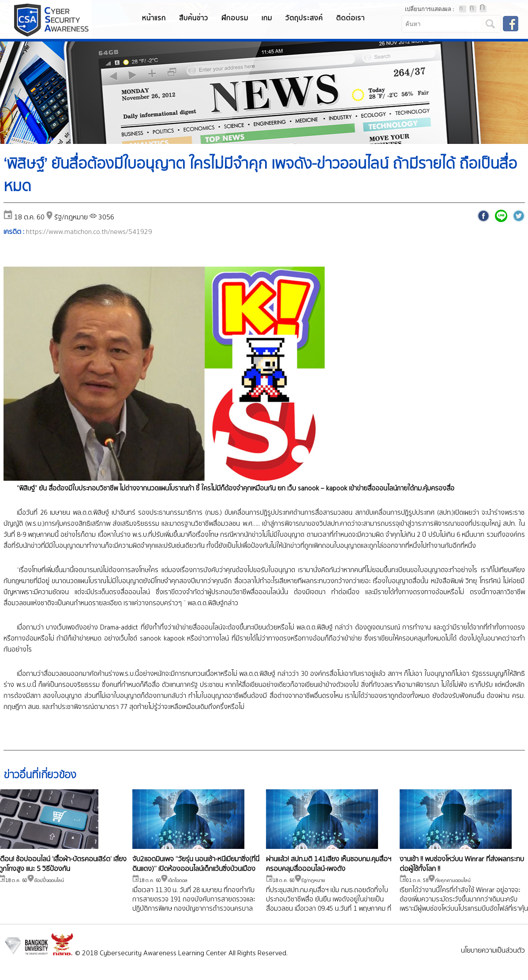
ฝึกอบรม (235, 18)
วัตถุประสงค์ (304, 18)
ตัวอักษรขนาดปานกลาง (473, 9)
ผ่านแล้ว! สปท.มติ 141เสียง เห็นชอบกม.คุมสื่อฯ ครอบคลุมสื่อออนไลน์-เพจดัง (329, 864)
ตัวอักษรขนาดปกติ (463, 9)
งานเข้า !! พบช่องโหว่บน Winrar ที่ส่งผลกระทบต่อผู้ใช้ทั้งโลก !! (462, 864)
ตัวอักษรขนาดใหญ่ (483, 9)
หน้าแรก (154, 18)
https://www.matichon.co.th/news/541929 (89, 232)
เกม (267, 18)
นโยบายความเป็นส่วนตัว (493, 951)
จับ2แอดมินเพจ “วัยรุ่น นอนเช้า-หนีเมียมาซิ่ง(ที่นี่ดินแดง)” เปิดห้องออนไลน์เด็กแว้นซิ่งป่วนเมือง (196, 864)
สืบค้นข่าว (194, 18)
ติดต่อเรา (350, 18)
